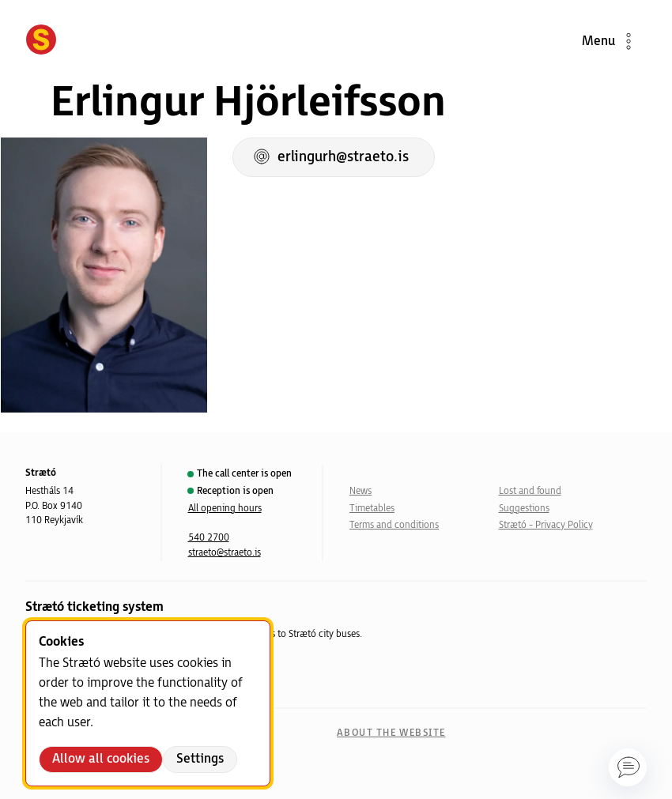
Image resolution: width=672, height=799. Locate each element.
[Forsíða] (41, 41)
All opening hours (225, 509)
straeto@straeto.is (225, 553)
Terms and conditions (394, 525)
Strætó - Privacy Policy (546, 525)
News (361, 491)
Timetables (372, 509)
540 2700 (209, 538)
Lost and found (530, 491)
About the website (391, 733)
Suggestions (524, 509)
